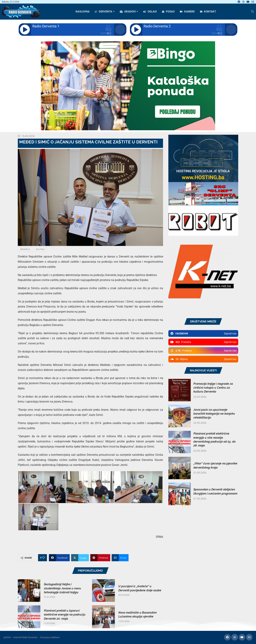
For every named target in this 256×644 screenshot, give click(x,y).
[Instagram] (243, 2)
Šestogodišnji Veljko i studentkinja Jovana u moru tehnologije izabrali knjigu (62, 588)
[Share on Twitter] (80, 558)
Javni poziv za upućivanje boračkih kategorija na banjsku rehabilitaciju (214, 414)
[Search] (252, 12)
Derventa (25, 249)
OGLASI (150, 12)
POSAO (168, 12)
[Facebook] (239, 2)
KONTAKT (208, 12)
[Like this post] (44, 558)
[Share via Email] (120, 558)
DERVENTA (104, 12)
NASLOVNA (83, 12)
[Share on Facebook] (59, 558)
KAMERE (187, 12)
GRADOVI (128, 12)
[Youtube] (248, 2)
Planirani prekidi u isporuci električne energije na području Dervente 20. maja (65, 615)
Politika (40, 249)
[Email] (253, 2)
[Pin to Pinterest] (100, 558)
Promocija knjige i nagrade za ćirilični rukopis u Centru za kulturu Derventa (213, 388)
